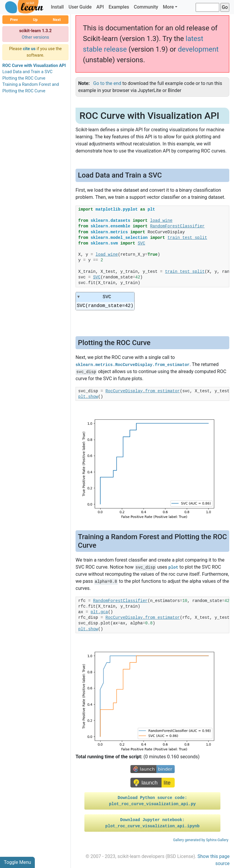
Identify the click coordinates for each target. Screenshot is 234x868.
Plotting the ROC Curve (24, 78)
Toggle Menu (17, 862)
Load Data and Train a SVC (27, 72)
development (198, 49)
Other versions (36, 37)
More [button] (168, 7)
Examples (119, 7)
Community (146, 7)
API (100, 7)
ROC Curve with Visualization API (34, 66)
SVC (107, 297)
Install (57, 7)
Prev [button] (14, 20)
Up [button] (35, 20)
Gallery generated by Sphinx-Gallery (201, 840)
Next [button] (57, 20)
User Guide (80, 7)
